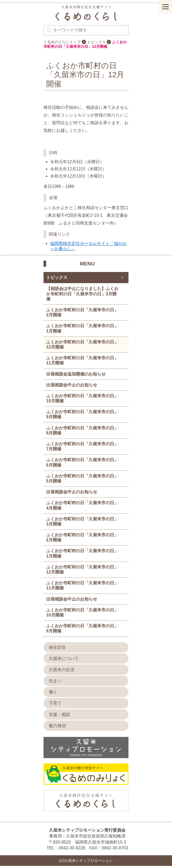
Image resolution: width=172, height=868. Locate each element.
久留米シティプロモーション (86, 15)
